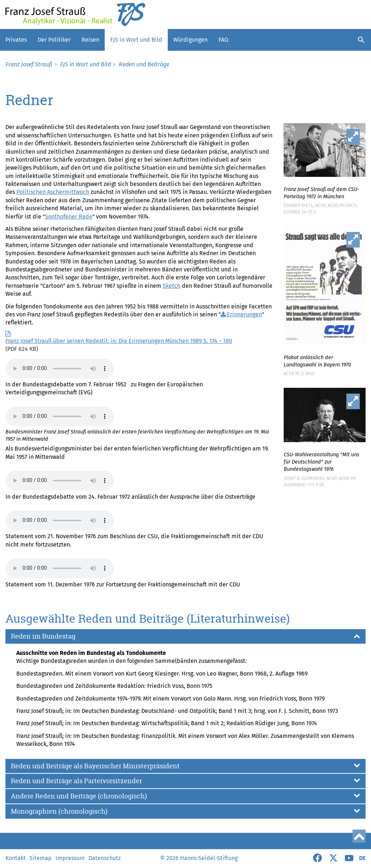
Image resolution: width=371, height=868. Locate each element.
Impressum (70, 858)
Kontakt (16, 858)
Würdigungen (190, 40)
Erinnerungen (244, 314)
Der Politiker (54, 40)
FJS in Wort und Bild (136, 40)
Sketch (172, 286)
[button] (185, 636)
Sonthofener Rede (69, 217)
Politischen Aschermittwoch (53, 192)
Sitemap (41, 858)
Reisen (90, 40)
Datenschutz (105, 858)
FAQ (223, 40)
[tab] (185, 636)
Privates (16, 40)
